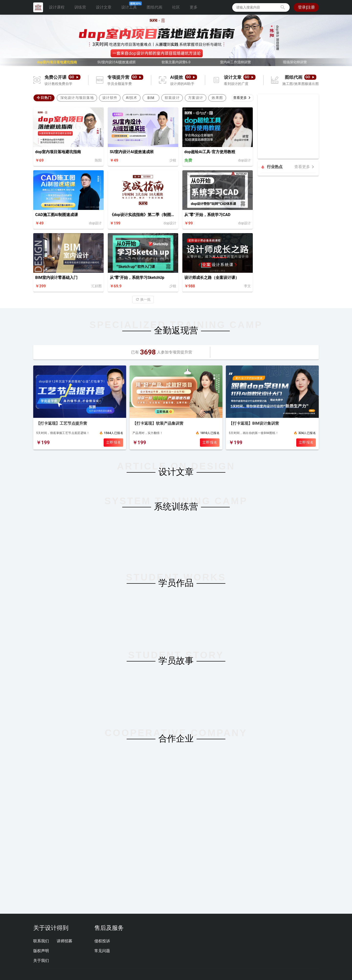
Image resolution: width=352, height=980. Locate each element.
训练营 (80, 7)
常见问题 (102, 951)
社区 (176, 7)
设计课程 (57, 7)
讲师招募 (65, 941)
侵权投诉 (102, 941)
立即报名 (114, 442)
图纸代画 (154, 7)
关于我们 (41, 961)
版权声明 (41, 951)
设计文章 (104, 7)
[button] (283, 7)
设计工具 (131, 6)
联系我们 (41, 941)
